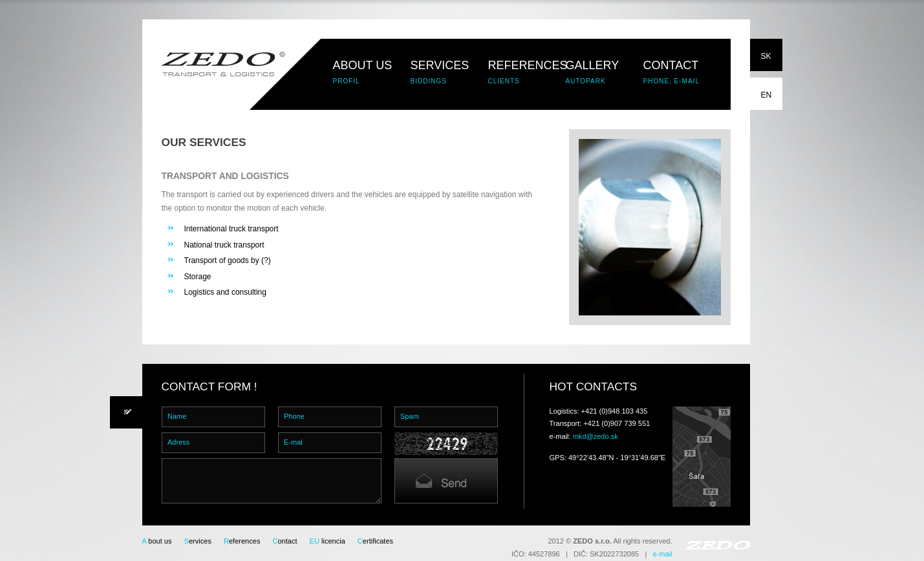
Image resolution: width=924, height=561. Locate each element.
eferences (242, 541)
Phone (294, 416)
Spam (410, 416)
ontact (285, 541)
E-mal (293, 442)
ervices (198, 541)
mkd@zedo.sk (596, 436)
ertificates (375, 541)
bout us (157, 541)
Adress (178, 442)
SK (766, 56)
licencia (328, 541)
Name (177, 416)
